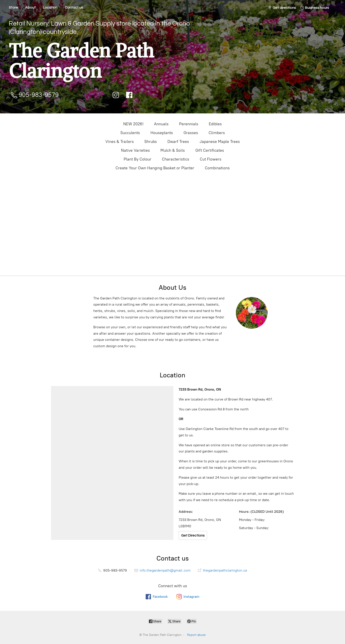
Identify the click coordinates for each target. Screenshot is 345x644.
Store (13, 7)
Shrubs (151, 142)
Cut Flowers (211, 159)
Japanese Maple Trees (220, 142)
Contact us (74, 7)
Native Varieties (135, 150)
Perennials (189, 124)
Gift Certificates (210, 150)
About (30, 7)
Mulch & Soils (173, 150)
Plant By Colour (138, 159)
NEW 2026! (133, 124)
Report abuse (196, 635)
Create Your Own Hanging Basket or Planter (155, 168)
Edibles (215, 124)
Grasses (191, 133)
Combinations (217, 168)
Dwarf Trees (178, 142)
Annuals (161, 124)
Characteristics (176, 159)
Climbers (217, 133)
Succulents (130, 133)
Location (50, 7)
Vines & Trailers (120, 142)
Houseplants (162, 133)
